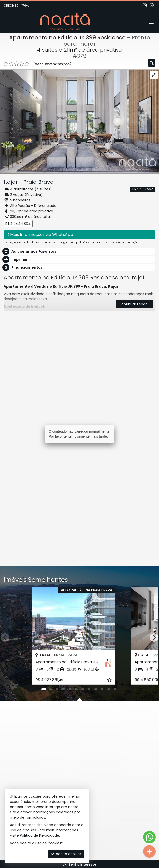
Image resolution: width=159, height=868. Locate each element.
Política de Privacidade (40, 835)
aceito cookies (66, 854)
